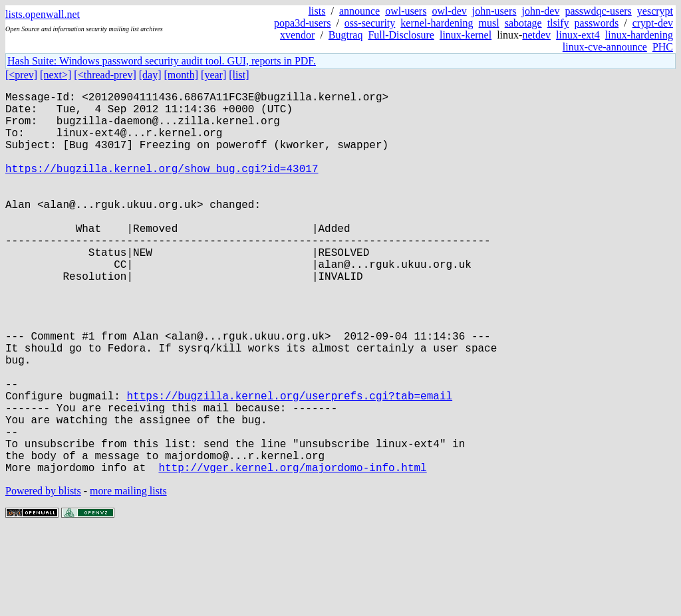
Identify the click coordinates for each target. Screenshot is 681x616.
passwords (597, 23)
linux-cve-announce (605, 47)
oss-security (370, 23)
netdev (536, 35)
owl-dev (449, 11)
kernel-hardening (437, 23)
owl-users (406, 11)
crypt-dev (653, 23)
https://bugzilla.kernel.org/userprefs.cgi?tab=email (289, 464)
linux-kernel (466, 35)
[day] (150, 75)
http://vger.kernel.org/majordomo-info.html (292, 552)
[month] (182, 75)
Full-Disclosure (401, 35)
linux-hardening (639, 35)
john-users (494, 11)
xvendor (297, 35)
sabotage (523, 23)
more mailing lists (128, 576)
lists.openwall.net (43, 14)
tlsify (558, 23)
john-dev (541, 11)
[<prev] (21, 75)
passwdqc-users (598, 11)
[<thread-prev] (105, 75)
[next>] (56, 75)
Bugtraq (346, 35)
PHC (663, 47)
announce (359, 11)
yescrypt (655, 11)
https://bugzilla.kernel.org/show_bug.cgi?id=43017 (162, 187)
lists (317, 11)
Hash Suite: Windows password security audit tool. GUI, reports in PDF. (162, 61)
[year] (213, 75)
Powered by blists (43, 576)
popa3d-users (302, 23)
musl (489, 23)
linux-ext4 (578, 35)
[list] (239, 75)
